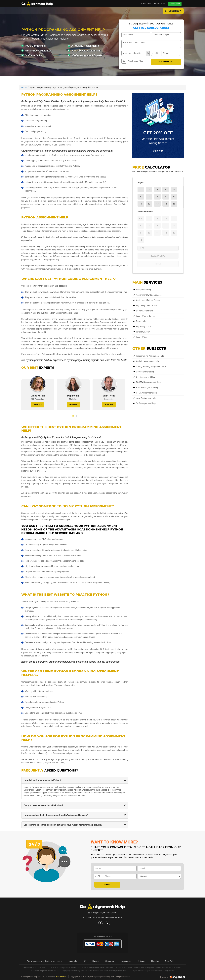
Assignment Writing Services (149, 295)
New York (169, 961)
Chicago (141, 961)
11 (141, 204)
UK (85, 961)
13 (157, 204)
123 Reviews (61, 977)
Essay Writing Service (146, 316)
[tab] (75, 780)
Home (24, 87)
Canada (96, 961)
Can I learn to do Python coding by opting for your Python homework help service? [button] (63, 825)
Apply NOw (158, 151)
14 (166, 204)
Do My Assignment (144, 311)
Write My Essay (143, 332)
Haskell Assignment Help (147, 388)
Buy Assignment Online (146, 305)
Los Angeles (126, 961)
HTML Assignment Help (147, 393)
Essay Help (141, 321)
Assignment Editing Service (148, 300)
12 (149, 204)
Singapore (110, 961)
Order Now (173, 11)
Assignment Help (144, 290)
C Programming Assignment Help (151, 366)
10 (174, 197)
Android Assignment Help (147, 361)
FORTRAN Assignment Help (148, 382)
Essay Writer (142, 337)
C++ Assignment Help (146, 377)
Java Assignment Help (146, 398)
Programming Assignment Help (150, 356)
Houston (155, 961)
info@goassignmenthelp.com (104, 913)
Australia (73, 961)
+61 (156, 53)
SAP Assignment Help (146, 403)
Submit (107, 885)
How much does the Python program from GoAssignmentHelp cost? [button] (56, 815)
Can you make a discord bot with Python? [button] (43, 805)
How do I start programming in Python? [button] (42, 780)
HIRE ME (38, 405)
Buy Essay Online (144, 327)
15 (174, 204)
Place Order (175, 4)
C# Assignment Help (145, 372)
